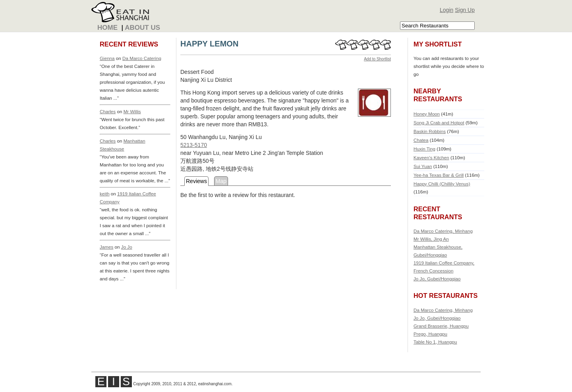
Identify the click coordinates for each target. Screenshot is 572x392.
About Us (142, 28)
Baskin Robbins (430, 131)
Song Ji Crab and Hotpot (439, 123)
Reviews (196, 181)
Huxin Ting (424, 149)
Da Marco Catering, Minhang (443, 231)
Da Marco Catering (142, 58)
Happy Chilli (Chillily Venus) (442, 184)
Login (446, 10)
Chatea (421, 140)
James (106, 247)
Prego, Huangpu (430, 334)
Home (107, 28)
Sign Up (465, 10)
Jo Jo (127, 247)
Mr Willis (132, 111)
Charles (108, 111)
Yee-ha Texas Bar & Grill (439, 175)
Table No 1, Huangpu (435, 342)
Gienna (107, 58)
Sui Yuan (423, 166)
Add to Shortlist (377, 59)
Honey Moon (427, 114)
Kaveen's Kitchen (431, 157)
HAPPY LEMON (209, 44)
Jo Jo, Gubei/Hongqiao (437, 279)
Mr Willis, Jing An (431, 239)
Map (221, 181)
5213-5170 (194, 145)
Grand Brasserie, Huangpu (441, 326)
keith (105, 194)
